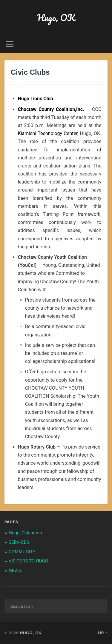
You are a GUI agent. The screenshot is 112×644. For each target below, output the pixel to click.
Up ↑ (103, 633)
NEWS (15, 571)
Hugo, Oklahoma (25, 533)
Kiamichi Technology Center (48, 133)
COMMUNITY (22, 552)
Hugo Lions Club (36, 99)
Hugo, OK (56, 18)
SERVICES (19, 542)
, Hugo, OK (59, 133)
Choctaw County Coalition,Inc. (51, 109)
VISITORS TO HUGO (28, 561)
